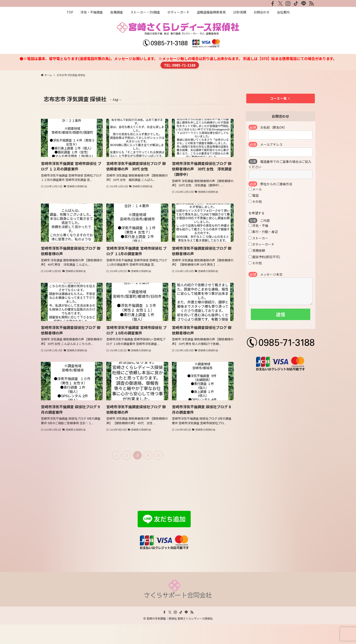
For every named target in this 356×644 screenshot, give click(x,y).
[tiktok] (296, 3)
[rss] (311, 3)
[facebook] (273, 3)
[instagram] (288, 3)
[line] (304, 3)
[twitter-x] (280, 3)
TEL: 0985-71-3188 (180, 65)
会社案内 (48, 545)
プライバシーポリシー (59, 551)
